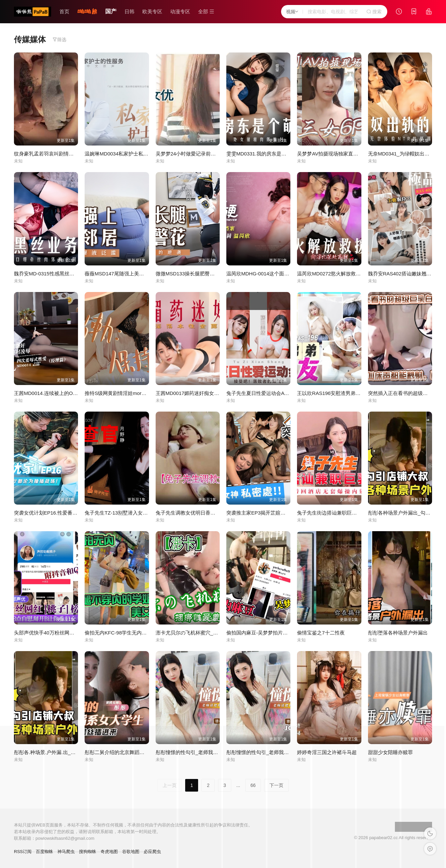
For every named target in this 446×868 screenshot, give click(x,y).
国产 (111, 11)
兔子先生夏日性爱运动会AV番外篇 (264, 393)
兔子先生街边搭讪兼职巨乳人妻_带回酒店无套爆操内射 (358, 513)
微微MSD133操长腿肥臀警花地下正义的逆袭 (205, 274)
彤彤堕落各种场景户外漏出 (398, 633)
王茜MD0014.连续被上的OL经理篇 (52, 393)
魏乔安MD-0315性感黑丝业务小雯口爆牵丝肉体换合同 (74, 274)
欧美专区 (152, 11)
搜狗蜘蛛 (88, 852)
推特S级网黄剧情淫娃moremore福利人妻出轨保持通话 (145, 393)
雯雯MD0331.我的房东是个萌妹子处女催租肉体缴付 (284, 154)
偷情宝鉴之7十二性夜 (321, 633)
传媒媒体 (30, 39)
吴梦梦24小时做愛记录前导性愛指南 (196, 154)
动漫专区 (180, 11)
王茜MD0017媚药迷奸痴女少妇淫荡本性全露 (205, 393)
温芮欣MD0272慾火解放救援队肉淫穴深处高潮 (349, 274)
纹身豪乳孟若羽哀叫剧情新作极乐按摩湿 (59, 154)
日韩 (129, 11)
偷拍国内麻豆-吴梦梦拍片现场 (260, 633)
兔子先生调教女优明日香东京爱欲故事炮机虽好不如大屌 (218, 513)
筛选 (59, 40)
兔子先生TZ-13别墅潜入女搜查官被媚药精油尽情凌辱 (144, 513)
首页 (64, 11)
